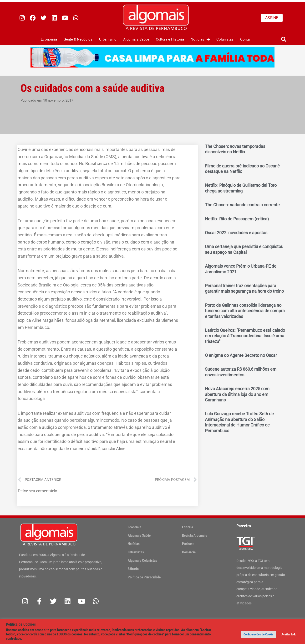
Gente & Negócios (78, 39)
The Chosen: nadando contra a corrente (242, 205)
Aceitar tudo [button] (289, 634)
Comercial (189, 552)
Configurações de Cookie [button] (258, 634)
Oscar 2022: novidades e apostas (236, 233)
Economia (49, 39)
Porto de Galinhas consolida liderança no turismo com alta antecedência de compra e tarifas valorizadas (245, 311)
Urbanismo (108, 39)
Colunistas (225, 39)
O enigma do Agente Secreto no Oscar (241, 355)
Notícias (200, 39)
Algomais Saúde (136, 39)
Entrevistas (136, 552)
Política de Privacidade (144, 577)
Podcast (188, 544)
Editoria (133, 569)
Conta (245, 39)
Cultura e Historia (170, 39)
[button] (284, 39)
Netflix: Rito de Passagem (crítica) (237, 219)
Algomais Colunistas (142, 561)
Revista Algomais (195, 535)
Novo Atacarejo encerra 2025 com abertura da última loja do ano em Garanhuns (237, 394)
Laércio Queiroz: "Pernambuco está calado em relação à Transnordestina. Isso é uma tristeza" (245, 336)
